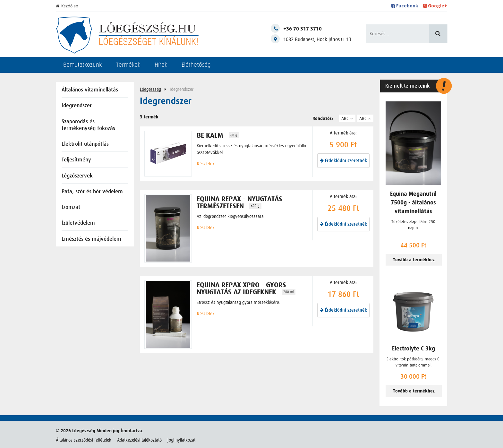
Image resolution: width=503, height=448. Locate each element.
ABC (347, 118)
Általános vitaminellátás (90, 90)
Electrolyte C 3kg (413, 349)
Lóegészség (150, 89)
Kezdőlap (67, 6)
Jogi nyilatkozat (181, 440)
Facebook (405, 6)
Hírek (161, 65)
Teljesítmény (76, 160)
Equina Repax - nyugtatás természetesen (239, 202)
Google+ (435, 6)
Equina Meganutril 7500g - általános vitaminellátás (413, 203)
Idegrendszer (77, 106)
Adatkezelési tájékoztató (139, 440)
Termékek (128, 65)
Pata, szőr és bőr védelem (92, 192)
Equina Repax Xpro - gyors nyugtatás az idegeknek (241, 289)
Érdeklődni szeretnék (343, 161)
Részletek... (208, 164)
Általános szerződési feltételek (84, 440)
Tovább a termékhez (414, 260)
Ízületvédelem (78, 223)
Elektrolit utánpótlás (85, 144)
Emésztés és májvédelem (91, 239)
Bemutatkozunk (82, 65)
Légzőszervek (77, 176)
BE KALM (210, 135)
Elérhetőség (196, 65)
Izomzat (71, 207)
